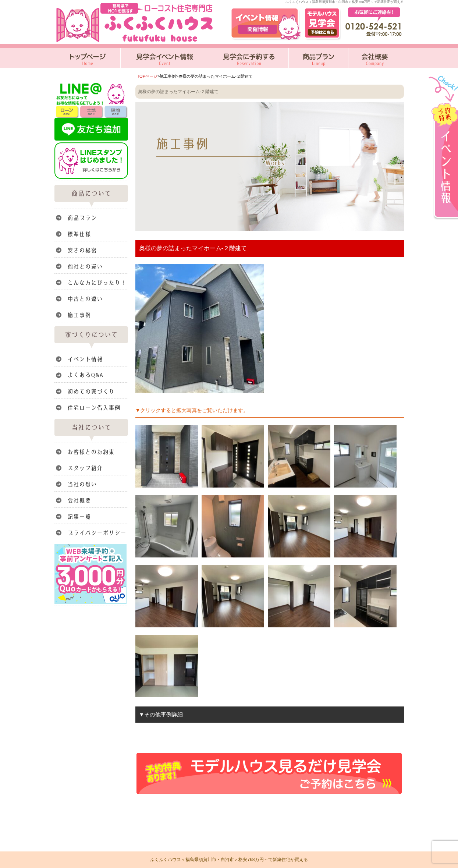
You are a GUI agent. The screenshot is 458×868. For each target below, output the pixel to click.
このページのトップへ (385, 805)
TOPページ (148, 76)
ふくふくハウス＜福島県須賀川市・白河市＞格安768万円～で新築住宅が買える (229, 860)
